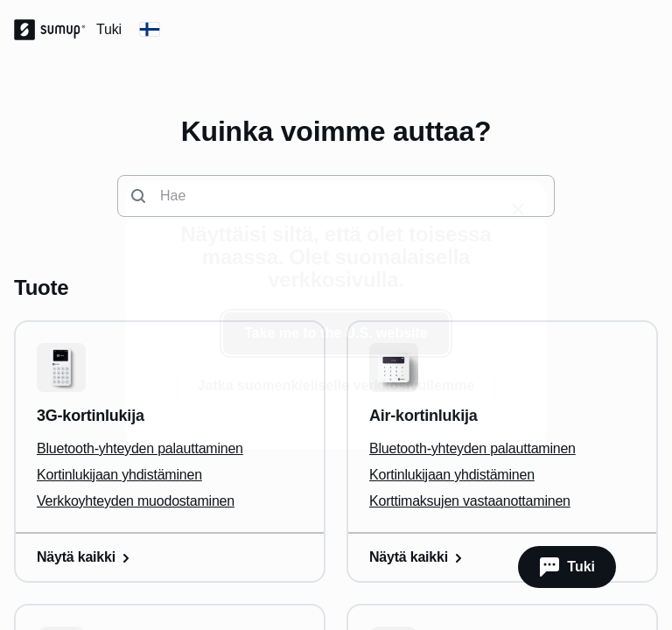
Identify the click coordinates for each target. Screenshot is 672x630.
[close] (518, 209)
